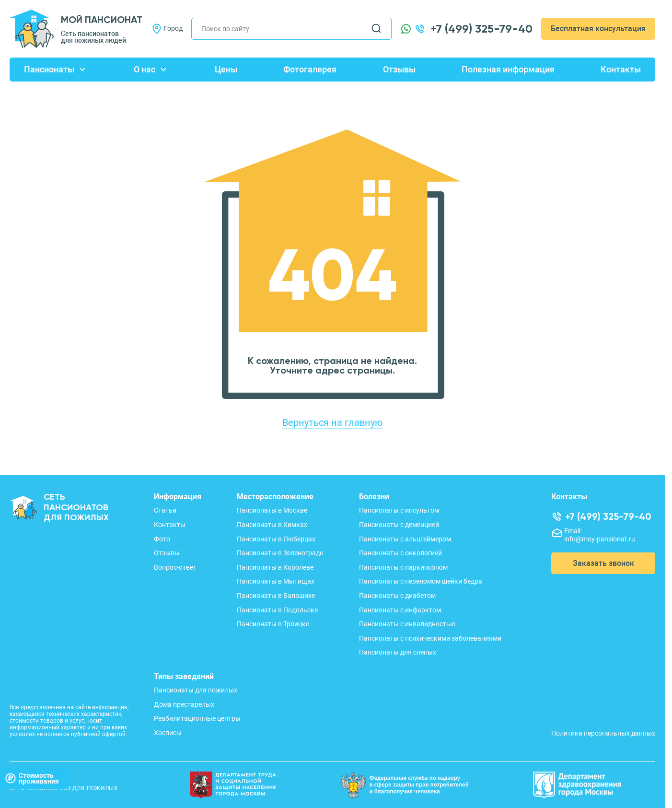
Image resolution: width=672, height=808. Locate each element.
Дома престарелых (184, 704)
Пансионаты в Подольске (277, 610)
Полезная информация (508, 69)
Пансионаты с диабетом (397, 596)
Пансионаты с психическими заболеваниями (430, 638)
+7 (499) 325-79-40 (481, 29)
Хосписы (168, 733)
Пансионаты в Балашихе (276, 596)
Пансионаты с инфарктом (400, 610)
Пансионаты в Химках (272, 525)
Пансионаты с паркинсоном (403, 567)
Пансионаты (49, 69)
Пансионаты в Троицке (273, 624)
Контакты (621, 69)
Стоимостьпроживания (32, 778)
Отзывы (399, 69)
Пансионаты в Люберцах (276, 539)
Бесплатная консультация (598, 29)
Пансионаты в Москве (272, 510)
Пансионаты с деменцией (399, 525)
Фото (162, 539)
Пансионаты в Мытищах (276, 581)
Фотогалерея (310, 69)
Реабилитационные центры (197, 718)
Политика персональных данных (603, 733)
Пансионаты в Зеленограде (280, 553)
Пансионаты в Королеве (275, 567)
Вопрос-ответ (175, 567)
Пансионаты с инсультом (399, 510)
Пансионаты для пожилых (196, 690)
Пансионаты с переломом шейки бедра (421, 581)
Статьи (165, 510)
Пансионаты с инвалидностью (407, 624)
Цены (226, 69)
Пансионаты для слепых (398, 652)
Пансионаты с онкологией (400, 553)
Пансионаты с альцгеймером (405, 539)
